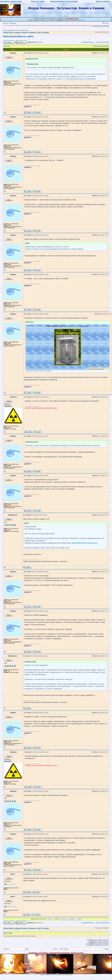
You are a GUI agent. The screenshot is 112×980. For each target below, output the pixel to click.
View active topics (23, 30)
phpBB (48, 975)
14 (105, 42)
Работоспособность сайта (18, 36)
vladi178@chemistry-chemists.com (84, 543)
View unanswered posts (10, 30)
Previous (91, 42)
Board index (8, 32)
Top (5, 112)
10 (97, 42)
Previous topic (97, 46)
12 (101, 42)
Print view (7, 46)
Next (107, 42)
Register (13, 23)
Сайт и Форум (43, 32)
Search (106, 23)
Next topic (105, 46)
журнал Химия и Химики (25, 32)
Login (6, 23)
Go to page (85, 42)
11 (99, 42)
